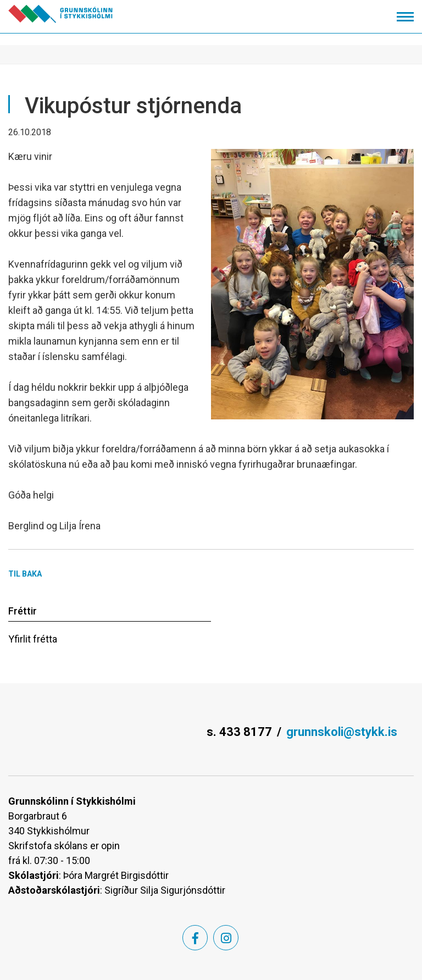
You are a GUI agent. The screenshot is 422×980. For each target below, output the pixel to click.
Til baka (25, 574)
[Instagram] (226, 938)
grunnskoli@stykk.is (342, 732)
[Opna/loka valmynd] (405, 17)
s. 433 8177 (239, 732)
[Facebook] (195, 938)
